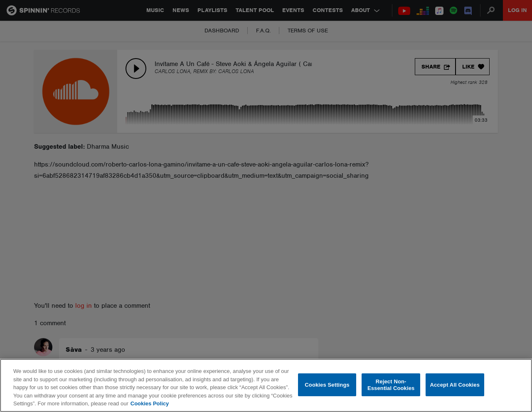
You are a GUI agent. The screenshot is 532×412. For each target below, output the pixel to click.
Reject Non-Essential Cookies (391, 385)
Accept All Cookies (455, 385)
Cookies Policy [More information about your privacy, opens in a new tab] (150, 403)
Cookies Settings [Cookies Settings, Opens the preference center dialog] (327, 385)
